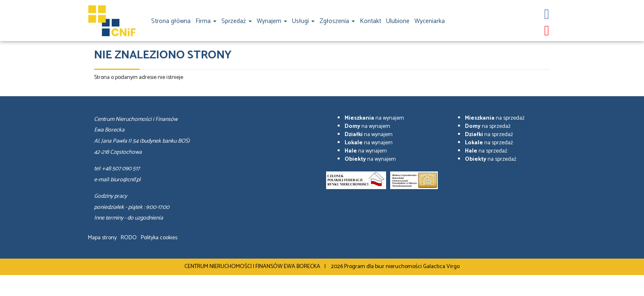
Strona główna (171, 21)
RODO (129, 238)
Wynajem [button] (272, 21)
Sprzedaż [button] (237, 21)
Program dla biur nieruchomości (384, 267)
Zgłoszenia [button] (337, 21)
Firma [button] (206, 21)
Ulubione (398, 21)
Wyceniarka (430, 21)
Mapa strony (102, 238)
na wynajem (374, 118)
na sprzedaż (495, 118)
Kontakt (370, 21)
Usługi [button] (303, 21)
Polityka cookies (159, 238)
